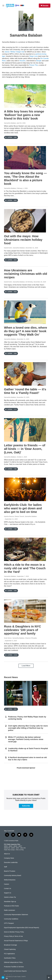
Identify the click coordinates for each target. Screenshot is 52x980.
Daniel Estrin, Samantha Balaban (14, 248)
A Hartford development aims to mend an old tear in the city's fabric (27, 759)
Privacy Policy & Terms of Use (13, 936)
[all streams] (49, 977)
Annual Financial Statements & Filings (16, 941)
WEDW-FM (7, 848)
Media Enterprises (10, 880)
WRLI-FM (23, 848)
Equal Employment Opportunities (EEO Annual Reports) (22, 928)
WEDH (6, 846)
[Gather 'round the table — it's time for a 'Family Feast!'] (25, 374)
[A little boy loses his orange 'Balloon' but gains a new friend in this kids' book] (25, 96)
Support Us (8, 893)
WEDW (15, 846)
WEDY (20, 846)
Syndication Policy (10, 958)
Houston (22, 61)
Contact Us (8, 889)
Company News (9, 858)
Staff (5, 867)
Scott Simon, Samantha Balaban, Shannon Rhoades (20, 638)
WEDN (11, 846)
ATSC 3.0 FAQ (20, 850)
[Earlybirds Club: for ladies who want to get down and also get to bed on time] (25, 489)
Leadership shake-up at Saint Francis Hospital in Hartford (28, 750)
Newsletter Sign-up (10, 902)
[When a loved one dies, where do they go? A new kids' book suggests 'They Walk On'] (25, 312)
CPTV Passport (9, 923)
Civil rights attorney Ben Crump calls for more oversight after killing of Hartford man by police (28, 728)
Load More (26, 666)
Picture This (34, 65)
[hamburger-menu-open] (3, 6)
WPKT (18, 848)
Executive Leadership (11, 862)
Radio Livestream (10, 910)
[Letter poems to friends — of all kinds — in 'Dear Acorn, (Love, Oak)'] (25, 430)
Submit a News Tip (10, 897)
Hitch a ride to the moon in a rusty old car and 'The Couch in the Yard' (25, 568)
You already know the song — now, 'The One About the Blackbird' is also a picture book (25, 178)
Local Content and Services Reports (15, 971)
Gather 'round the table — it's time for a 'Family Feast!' (25, 391)
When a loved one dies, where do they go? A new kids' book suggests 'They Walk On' (26, 331)
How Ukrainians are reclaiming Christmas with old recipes (26, 274)
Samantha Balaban (10, 123)
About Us (7, 854)
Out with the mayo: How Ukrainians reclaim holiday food (23, 240)
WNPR (13, 848)
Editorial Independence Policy (13, 962)
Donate (45, 6)
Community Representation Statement (16, 915)
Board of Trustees (10, 871)
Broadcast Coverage (10, 945)
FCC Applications (9, 954)
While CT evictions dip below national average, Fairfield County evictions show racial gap (26, 739)
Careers (7, 884)
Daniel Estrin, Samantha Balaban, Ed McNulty (18, 282)
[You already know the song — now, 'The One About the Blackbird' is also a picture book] (25, 158)
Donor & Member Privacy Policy (14, 932)
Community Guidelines (11, 919)
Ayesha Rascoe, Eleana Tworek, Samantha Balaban (20, 516)
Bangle (39, 61)
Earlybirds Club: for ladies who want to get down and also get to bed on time (23, 508)
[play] (3, 977)
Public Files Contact (9, 850)
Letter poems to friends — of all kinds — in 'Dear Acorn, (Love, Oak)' (25, 449)
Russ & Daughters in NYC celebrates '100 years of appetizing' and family (23, 630)
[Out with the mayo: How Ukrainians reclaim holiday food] (25, 221)
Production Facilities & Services (14, 967)
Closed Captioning (10, 949)
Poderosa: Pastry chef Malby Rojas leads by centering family (27, 718)
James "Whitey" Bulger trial (14, 52)
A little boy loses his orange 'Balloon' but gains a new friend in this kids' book (24, 115)
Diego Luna (33, 56)
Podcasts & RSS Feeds (11, 906)
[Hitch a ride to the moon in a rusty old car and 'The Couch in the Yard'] (25, 549)
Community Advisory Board (13, 875)
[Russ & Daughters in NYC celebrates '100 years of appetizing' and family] (25, 611)
